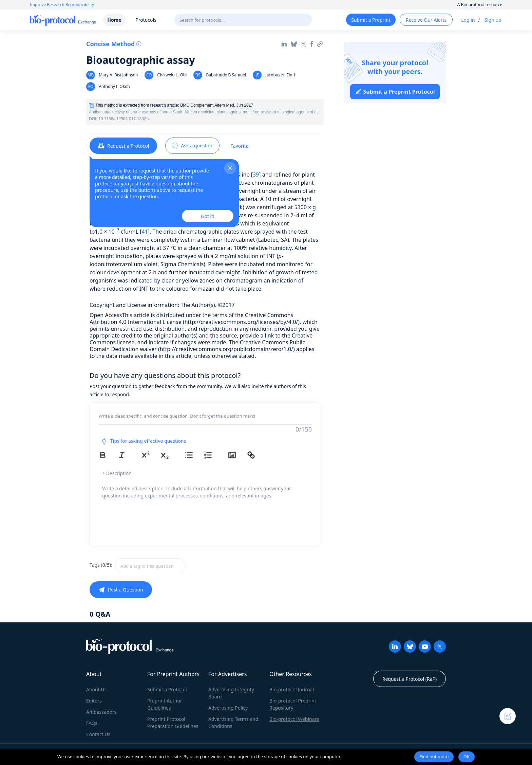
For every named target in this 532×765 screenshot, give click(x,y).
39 (256, 175)
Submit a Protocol (167, 689)
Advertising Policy (228, 708)
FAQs (92, 723)
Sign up (493, 20)
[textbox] (150, 566)
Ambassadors (101, 712)
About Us (96, 689)
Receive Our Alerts (426, 20)
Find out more (434, 757)
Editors (94, 701)
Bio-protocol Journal (292, 689)
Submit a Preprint (371, 20)
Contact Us (98, 734)
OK (467, 757)
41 (145, 232)
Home (114, 20)
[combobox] (174, 566)
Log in (468, 20)
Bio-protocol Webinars (294, 719)
